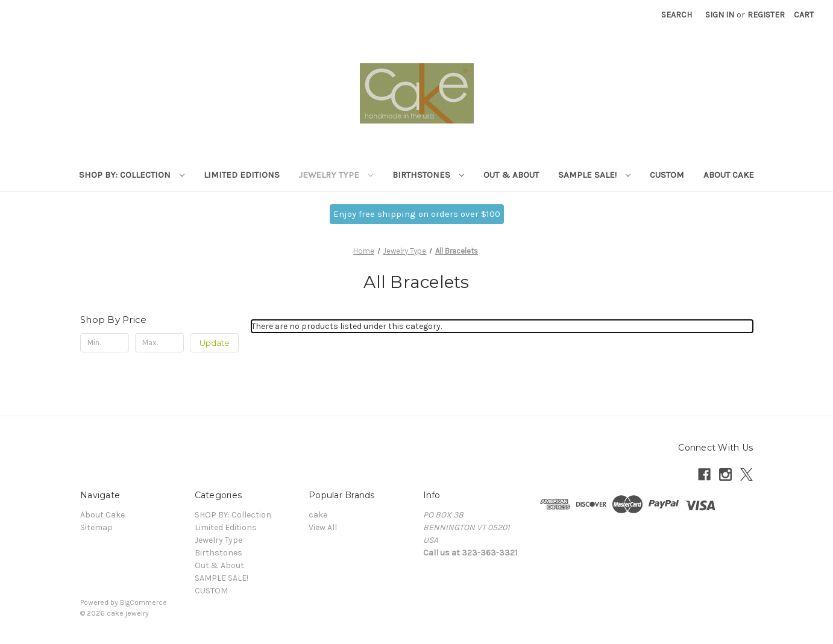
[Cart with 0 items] (804, 15)
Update (215, 343)
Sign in (720, 15)
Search (677, 15)
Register (766, 15)
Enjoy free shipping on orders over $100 (417, 214)
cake (318, 515)
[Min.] (105, 343)
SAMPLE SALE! (594, 175)
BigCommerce (143, 602)
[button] (417, 214)
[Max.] (159, 343)
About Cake (729, 175)
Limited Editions (242, 175)
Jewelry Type (336, 175)
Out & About (511, 175)
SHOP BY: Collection (132, 175)
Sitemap (96, 527)
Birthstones (428, 175)
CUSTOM (667, 175)
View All (323, 527)
